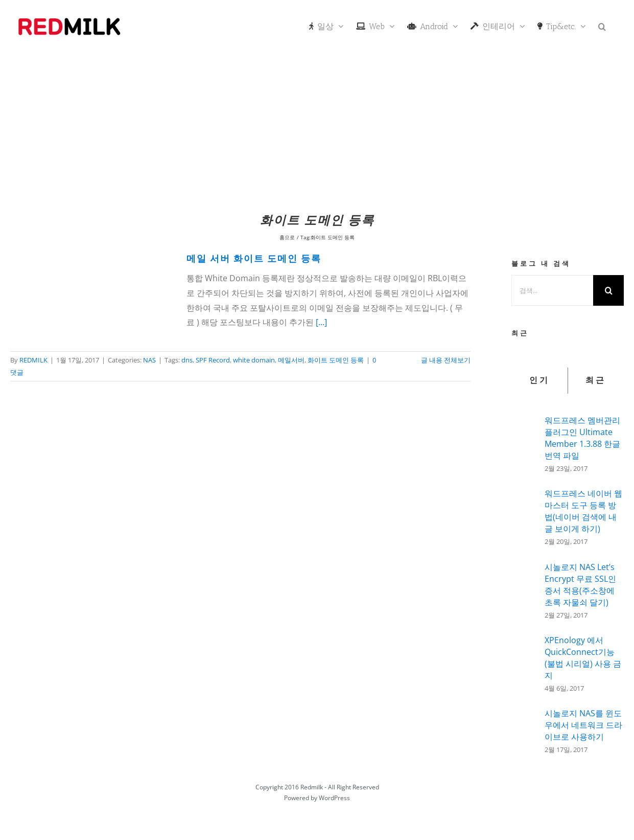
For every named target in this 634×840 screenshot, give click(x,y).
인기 (539, 380)
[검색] (608, 290)
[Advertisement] (317, 130)
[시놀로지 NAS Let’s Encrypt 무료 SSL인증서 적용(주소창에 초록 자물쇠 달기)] (525, 591)
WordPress (334, 798)
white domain (254, 360)
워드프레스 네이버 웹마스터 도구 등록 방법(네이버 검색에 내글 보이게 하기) (583, 511)
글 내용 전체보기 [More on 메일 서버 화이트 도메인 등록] (446, 360)
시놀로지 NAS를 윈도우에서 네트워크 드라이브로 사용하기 (583, 725)
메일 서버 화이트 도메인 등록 (254, 259)
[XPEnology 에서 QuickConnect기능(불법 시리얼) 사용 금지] (525, 662)
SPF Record (213, 360)
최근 (596, 380)
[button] (602, 26)
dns (187, 360)
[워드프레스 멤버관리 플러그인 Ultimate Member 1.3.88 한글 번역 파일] (525, 441)
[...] (321, 322)
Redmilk (312, 787)
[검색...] (552, 290)
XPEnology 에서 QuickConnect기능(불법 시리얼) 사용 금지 (583, 658)
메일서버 (291, 360)
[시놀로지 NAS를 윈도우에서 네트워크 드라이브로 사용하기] (525, 728)
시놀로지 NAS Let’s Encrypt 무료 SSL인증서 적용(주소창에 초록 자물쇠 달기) (580, 585)
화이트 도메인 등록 (336, 360)
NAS (149, 360)
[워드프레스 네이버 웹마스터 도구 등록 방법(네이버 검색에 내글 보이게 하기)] (525, 516)
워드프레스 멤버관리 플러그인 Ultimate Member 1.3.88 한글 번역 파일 (582, 438)
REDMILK (33, 360)
